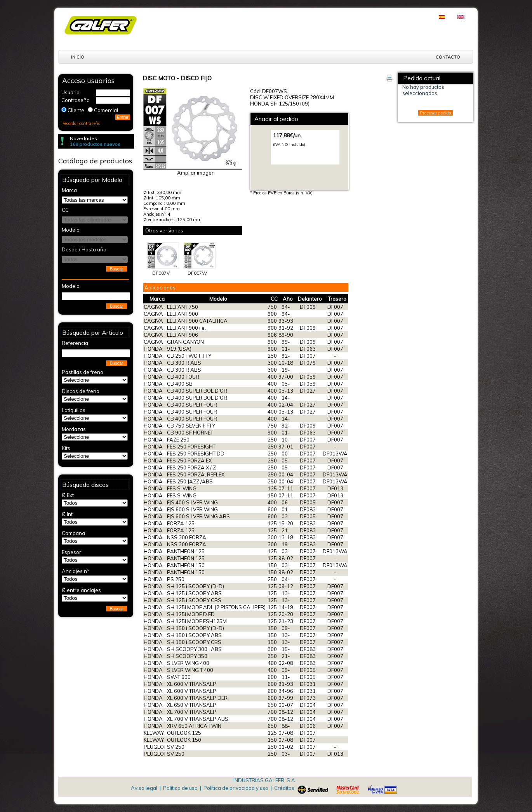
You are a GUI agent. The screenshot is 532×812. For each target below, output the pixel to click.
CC (274, 299)
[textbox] (96, 296)
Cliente (76, 110)
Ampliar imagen (196, 173)
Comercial (106, 110)
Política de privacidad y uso (236, 788)
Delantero (310, 299)
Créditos (284, 788)
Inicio (78, 57)
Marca (157, 299)
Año (288, 299)
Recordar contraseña (81, 123)
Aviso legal (144, 788)
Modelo (218, 299)
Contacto (448, 57)
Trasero (337, 299)
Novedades (83, 138)
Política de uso (180, 788)
